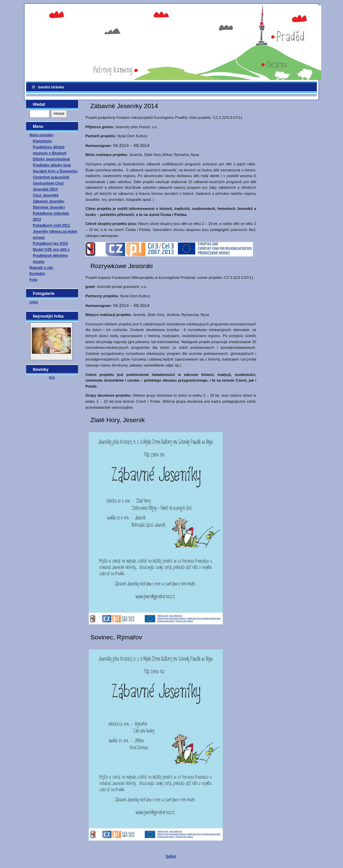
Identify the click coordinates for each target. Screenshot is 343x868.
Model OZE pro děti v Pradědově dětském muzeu (51, 255)
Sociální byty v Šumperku (55, 171)
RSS (52, 378)
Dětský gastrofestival (51, 159)
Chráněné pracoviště (51, 177)
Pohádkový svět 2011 (51, 225)
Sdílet (171, 856)
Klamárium (42, 141)
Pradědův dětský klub (52, 165)
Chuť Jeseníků (46, 195)
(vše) (34, 302)
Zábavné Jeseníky (49, 201)
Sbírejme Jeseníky (49, 207)
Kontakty (37, 273)
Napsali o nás (41, 267)
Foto (33, 280)
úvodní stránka (51, 87)
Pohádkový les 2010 (50, 243)
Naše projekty (42, 135)
